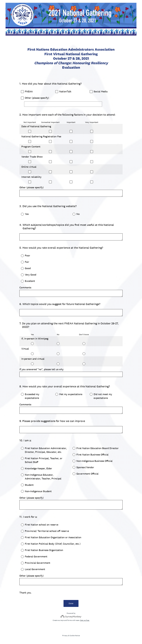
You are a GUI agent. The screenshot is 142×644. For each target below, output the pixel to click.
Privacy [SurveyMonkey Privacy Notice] (65, 636)
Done (71, 603)
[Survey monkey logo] (71, 616)
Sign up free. (85, 620)
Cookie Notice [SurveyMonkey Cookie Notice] (75, 636)
